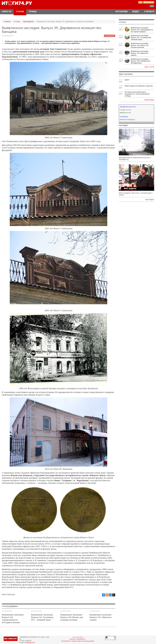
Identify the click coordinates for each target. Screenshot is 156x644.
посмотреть (124, 117)
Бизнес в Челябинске (78, 639)
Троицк (33, 12)
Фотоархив (121, 12)
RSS (140, 2)
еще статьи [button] (149, 67)
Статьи (20, 12)
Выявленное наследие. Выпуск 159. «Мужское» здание (101, 617)
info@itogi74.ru (30, 642)
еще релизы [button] (149, 100)
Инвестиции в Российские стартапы (139, 86)
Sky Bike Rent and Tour (128, 107)
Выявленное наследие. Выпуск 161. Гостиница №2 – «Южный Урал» (42, 617)
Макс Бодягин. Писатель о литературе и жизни (136, 194)
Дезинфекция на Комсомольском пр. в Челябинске (135, 159)
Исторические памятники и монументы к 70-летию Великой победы (137, 94)
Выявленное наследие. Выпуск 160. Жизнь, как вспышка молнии (72, 617)
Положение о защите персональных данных (78, 641)
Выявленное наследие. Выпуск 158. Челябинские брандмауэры (141, 61)
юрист (127, 80)
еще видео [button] (150, 199)
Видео (136, 12)
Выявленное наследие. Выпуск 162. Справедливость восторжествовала (13, 619)
